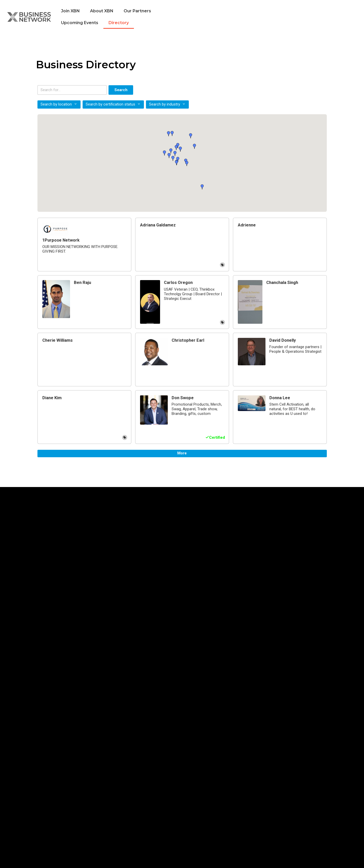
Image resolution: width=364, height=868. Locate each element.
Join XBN (70, 11)
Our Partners (137, 11)
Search (121, 90)
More (182, 453)
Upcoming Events (80, 23)
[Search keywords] (72, 90)
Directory (119, 23)
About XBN (102, 11)
